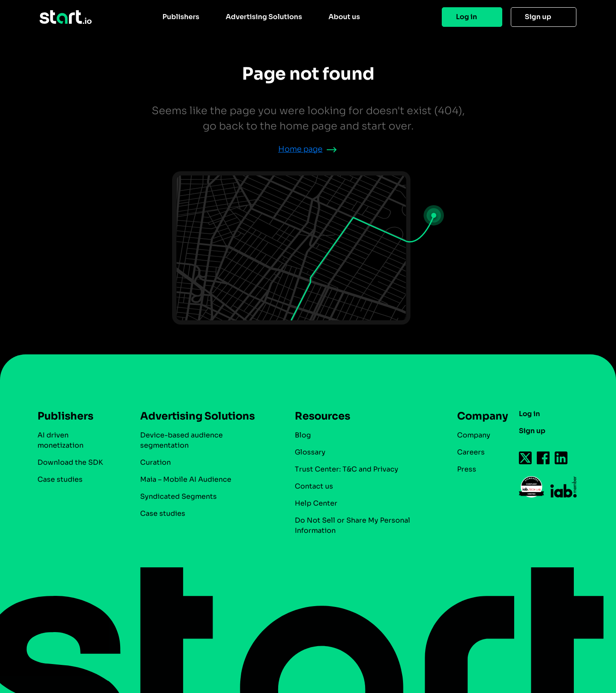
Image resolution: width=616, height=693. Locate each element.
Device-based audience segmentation (181, 440)
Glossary (310, 452)
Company (479, 416)
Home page (300, 149)
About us (344, 17)
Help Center (316, 503)
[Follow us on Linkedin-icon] (561, 458)
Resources (322, 416)
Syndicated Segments (178, 496)
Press (467, 469)
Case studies (60, 479)
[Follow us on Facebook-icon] (544, 458)
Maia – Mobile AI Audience (186, 479)
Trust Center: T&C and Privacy (347, 469)
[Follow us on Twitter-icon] (526, 458)
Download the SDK (70, 462)
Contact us (314, 486)
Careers (471, 452)
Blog (303, 435)
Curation (155, 462)
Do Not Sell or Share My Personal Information (353, 525)
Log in (466, 17)
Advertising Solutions (264, 17)
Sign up (538, 17)
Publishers (181, 17)
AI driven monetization (60, 440)
